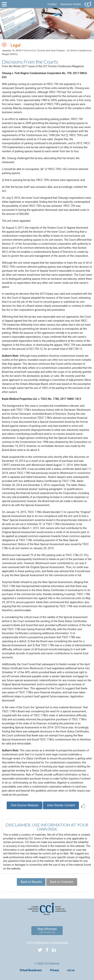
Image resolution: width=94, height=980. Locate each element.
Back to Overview (62, 882)
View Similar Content (61, 805)
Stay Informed (47, 930)
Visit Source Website (24, 805)
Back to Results (31, 882)
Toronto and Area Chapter (51, 50)
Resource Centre (71, 4)
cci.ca (71, 970)
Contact (52, 4)
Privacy (55, 970)
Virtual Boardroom (31, 970)
